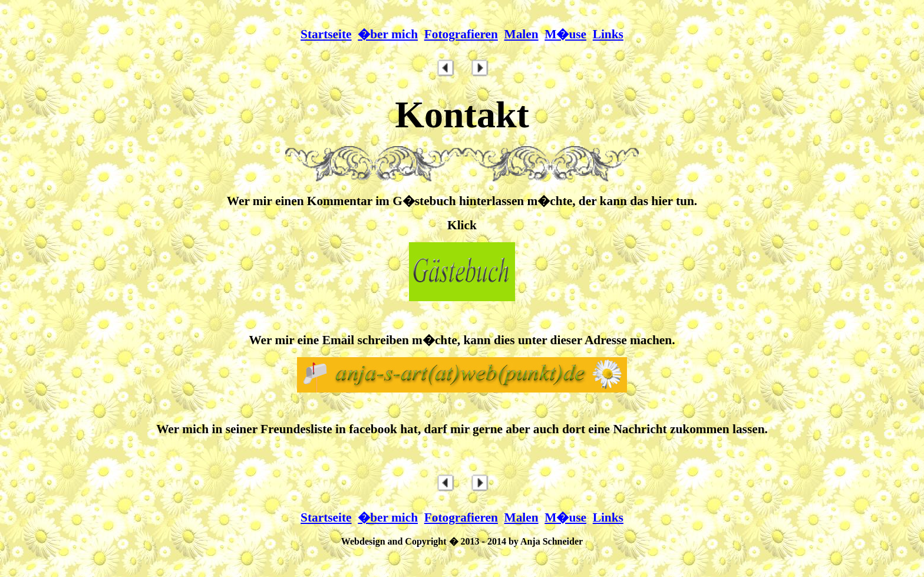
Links (608, 34)
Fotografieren (461, 34)
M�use (565, 34)
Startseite (326, 34)
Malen (522, 34)
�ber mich (388, 34)
